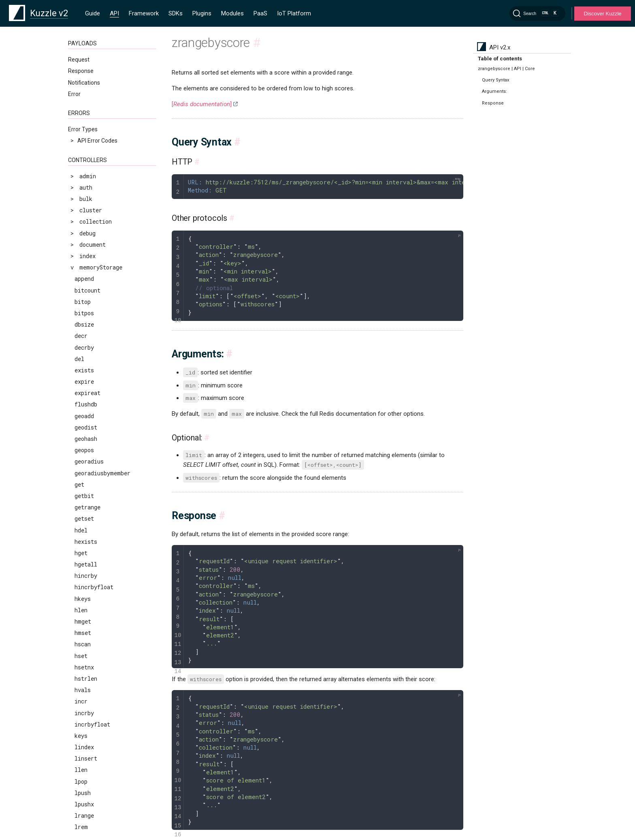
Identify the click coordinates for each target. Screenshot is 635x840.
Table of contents (500, 59)
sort (81, 295)
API (114, 13)
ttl (79, 409)
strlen (84, 352)
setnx (83, 227)
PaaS (260, 13)
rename (84, 78)
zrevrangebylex (97, 604)
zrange (84, 501)
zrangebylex (92, 512)
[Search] (537, 13)
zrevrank (87, 627)
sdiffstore (91, 193)
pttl (81, 55)
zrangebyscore (96, 524)
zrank (83, 535)
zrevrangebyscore (100, 615)
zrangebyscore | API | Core (506, 69)
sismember (89, 261)
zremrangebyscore (101, 581)
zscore (84, 649)
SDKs (176, 13)
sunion (84, 364)
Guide (93, 13)
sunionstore (92, 375)
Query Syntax (495, 80)
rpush (83, 124)
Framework (144, 13)
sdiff (83, 181)
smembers (88, 273)
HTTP (75, 733)
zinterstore (92, 478)
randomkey (89, 67)
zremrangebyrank (99, 570)
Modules (232, 13)
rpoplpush (89, 112)
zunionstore (92, 661)
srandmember (93, 318)
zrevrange (89, 592)
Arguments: (494, 91)
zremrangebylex (97, 558)
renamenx (88, 90)
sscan (83, 341)
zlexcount (89, 490)
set (79, 204)
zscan (83, 638)
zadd (81, 433)
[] (202, 104)
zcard (83, 444)
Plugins (202, 13)
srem (81, 330)
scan (81, 158)
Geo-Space (82, 814)
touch (83, 398)
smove (83, 284)
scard (83, 170)
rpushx (84, 136)
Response (493, 103)
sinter (84, 238)
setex (83, 215)
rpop (81, 101)
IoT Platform (294, 13)
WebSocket (83, 745)
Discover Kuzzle (602, 14)
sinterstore (92, 250)
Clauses (78, 792)
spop (81, 307)
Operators (81, 803)
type (81, 421)
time (81, 387)
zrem (81, 546)
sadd (81, 147)
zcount (84, 455)
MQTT (76, 757)
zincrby (86, 467)
